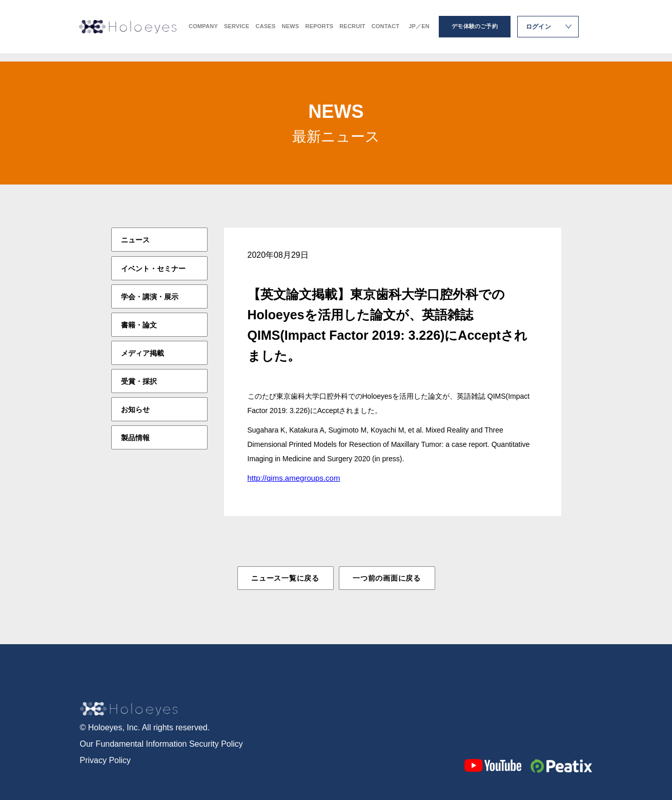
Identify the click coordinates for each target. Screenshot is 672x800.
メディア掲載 (142, 353)
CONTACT (386, 31)
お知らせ (135, 409)
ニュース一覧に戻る (285, 578)
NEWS (291, 31)
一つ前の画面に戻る (386, 578)
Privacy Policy (106, 759)
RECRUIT (352, 31)
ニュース (135, 240)
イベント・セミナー (153, 268)
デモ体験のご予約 (475, 31)
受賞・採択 (139, 381)
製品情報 (135, 437)
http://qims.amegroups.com (294, 478)
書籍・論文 (139, 324)
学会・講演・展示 (150, 296)
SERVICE (237, 31)
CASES (266, 31)
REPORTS (319, 31)
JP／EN (419, 31)
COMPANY (203, 31)
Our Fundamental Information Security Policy (161, 743)
